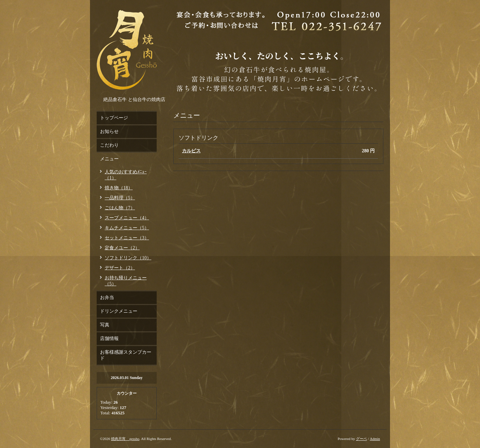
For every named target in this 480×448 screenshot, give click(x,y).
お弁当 (107, 297)
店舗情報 (109, 338)
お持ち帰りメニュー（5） (126, 281)
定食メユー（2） (122, 248)
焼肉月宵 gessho (125, 439)
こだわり (109, 145)
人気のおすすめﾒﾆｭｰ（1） (126, 175)
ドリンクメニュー (119, 311)
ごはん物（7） (120, 208)
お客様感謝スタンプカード (126, 355)
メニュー (109, 159)
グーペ (361, 439)
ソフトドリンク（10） (128, 258)
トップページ (114, 118)
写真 (105, 325)
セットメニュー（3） (127, 238)
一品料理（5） (120, 198)
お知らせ (109, 131)
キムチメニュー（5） (127, 228)
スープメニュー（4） (127, 218)
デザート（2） (120, 268)
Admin (375, 439)
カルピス (191, 151)
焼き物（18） (119, 188)
